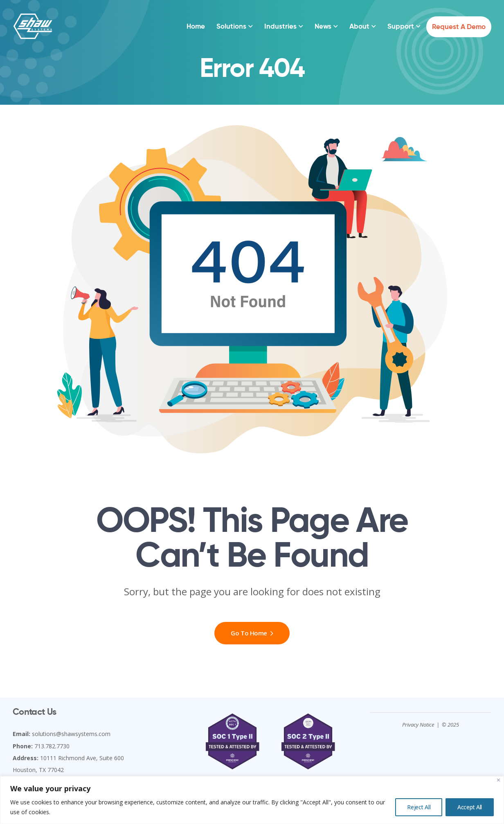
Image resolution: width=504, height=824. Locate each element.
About (359, 26)
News (323, 26)
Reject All (419, 807)
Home (196, 26)
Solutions (231, 26)
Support (401, 26)
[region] (252, 800)
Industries (280, 26)
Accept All (470, 807)
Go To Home (252, 633)
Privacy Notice (418, 725)
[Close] (498, 780)
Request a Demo (459, 27)
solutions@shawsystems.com (71, 734)
